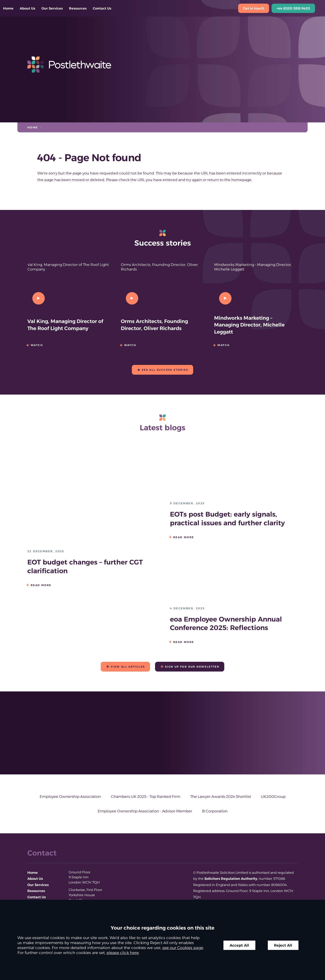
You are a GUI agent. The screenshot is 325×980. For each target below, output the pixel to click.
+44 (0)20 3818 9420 (293, 8)
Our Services (52, 8)
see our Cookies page (183, 948)
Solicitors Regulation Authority (231, 879)
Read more (41, 585)
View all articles (128, 667)
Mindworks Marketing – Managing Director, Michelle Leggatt (249, 325)
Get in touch (254, 8)
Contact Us (102, 8)
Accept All (239, 945)
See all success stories (165, 370)
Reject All (283, 945)
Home (8, 8)
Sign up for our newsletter (192, 667)
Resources (78, 8)
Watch (37, 345)
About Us (27, 8)
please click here (123, 953)
